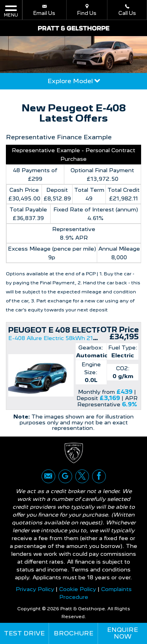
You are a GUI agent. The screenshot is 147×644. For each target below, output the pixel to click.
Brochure (73, 633)
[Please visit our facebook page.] (99, 476)
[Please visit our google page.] (65, 476)
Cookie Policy (78, 589)
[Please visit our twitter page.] (82, 476)
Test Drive (24, 633)
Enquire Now (122, 633)
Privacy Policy (35, 589)
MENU (11, 11)
